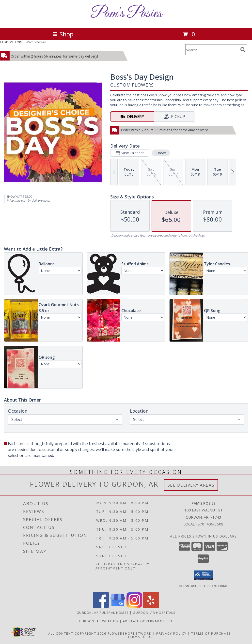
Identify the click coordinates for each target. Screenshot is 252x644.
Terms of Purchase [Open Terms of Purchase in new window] (211, 633)
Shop (63, 34)
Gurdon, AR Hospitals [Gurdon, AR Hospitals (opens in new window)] (154, 612)
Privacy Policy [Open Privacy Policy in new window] (171, 633)
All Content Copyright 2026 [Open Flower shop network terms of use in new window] (77, 633)
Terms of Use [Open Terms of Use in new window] (141, 636)
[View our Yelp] (151, 606)
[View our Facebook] (101, 606)
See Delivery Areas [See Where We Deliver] (191, 485)
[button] (203, 575)
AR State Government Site (148, 621)
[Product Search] (212, 50)
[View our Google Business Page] (118, 606)
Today (161, 153)
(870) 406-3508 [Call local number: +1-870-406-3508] (210, 524)
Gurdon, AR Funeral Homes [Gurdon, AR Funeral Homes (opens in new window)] (103, 612)
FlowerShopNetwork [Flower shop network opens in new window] (130, 633)
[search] (243, 50)
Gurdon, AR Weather (99, 621)
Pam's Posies (126, 14)
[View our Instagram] (134, 606)
